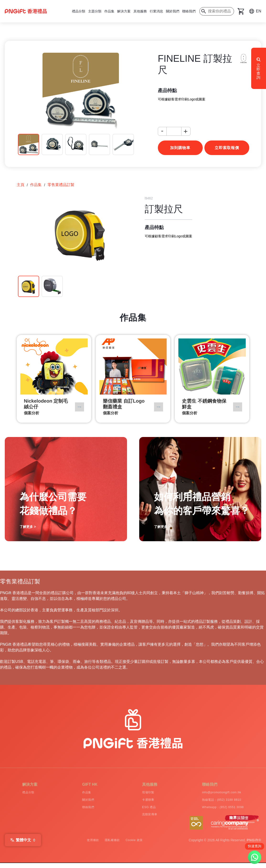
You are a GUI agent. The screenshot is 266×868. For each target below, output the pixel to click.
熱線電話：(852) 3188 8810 (218, 802)
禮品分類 (79, 11)
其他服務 (140, 11)
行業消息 (156, 11)
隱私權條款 (112, 845)
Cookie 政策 (139, 845)
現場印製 (140, 793)
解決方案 (124, 11)
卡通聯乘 (140, 802)
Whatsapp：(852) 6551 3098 (219, 810)
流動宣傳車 (142, 819)
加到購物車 (180, 148)
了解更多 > (28, 527)
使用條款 (88, 845)
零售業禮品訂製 (61, 185)
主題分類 (95, 11)
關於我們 (173, 11)
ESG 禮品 (141, 810)
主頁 (21, 185)
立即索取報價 (227, 148)
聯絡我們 (189, 11)
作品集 (109, 11)
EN (259, 11)
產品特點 (167, 90)
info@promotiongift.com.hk (217, 793)
